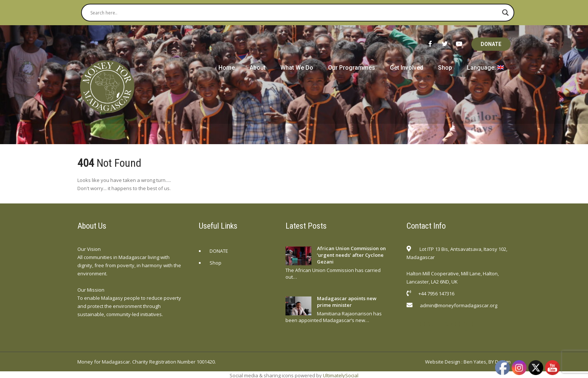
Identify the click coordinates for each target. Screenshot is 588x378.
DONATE (491, 44)
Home (227, 68)
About (258, 68)
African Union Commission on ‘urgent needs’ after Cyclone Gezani (351, 255)
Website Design (443, 362)
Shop (445, 68)
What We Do (297, 68)
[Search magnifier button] (505, 13)
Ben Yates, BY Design (487, 362)
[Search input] (294, 13)
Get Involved (407, 68)
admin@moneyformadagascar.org (459, 305)
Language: (485, 68)
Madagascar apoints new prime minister (347, 302)
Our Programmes (352, 68)
